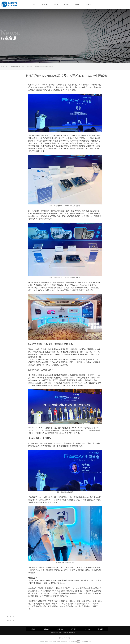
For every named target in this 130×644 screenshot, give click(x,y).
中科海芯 (4, 66)
